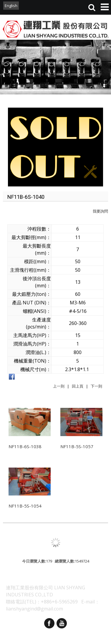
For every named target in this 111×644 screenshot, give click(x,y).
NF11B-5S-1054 (25, 506)
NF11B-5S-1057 (77, 446)
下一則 (96, 386)
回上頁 (78, 386)
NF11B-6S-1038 (25, 446)
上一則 (59, 386)
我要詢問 (100, 211)
